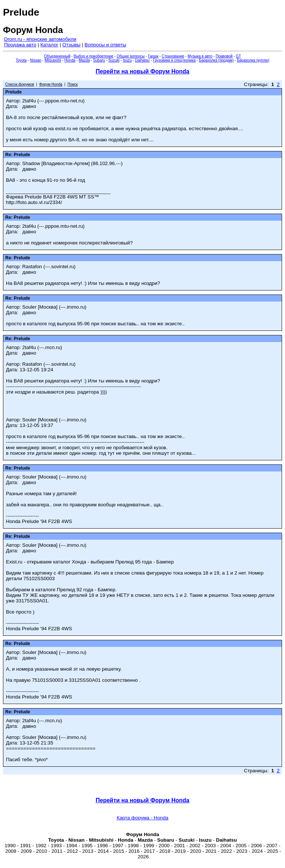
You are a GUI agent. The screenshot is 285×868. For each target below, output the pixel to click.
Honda (70, 60)
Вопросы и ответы (105, 45)
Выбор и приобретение (93, 56)
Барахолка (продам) (216, 60)
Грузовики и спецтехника (174, 60)
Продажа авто (20, 45)
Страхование (173, 56)
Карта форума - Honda (142, 818)
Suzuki (114, 60)
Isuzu (127, 60)
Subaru (99, 60)
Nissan (36, 60)
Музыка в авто (200, 56)
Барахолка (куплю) (253, 60)
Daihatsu (142, 60)
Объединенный (57, 56)
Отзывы (71, 45)
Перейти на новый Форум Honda (142, 71)
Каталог (49, 45)
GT (239, 56)
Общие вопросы (131, 56)
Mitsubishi (53, 60)
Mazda (84, 60)
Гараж (153, 56)
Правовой (224, 56)
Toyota (21, 60)
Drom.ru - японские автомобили (40, 39)
